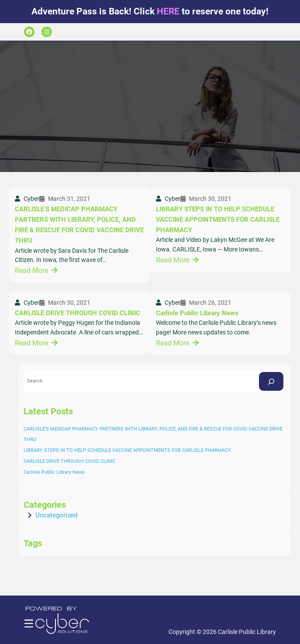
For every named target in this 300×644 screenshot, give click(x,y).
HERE (168, 11)
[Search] (271, 381)
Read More (31, 270)
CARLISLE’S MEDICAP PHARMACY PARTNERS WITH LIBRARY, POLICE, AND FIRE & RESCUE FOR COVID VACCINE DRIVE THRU (79, 225)
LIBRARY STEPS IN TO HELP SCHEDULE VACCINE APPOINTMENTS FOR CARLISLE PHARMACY (218, 220)
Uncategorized (56, 515)
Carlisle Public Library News (197, 313)
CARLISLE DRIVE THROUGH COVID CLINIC (78, 313)
